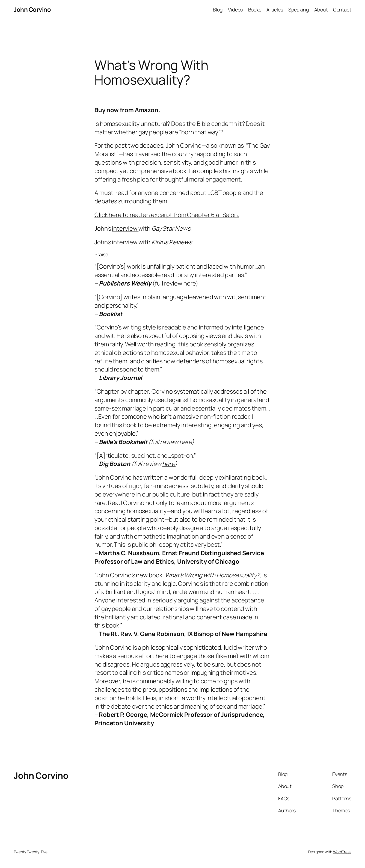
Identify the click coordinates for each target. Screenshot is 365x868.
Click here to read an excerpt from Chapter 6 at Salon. (167, 215)
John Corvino (32, 10)
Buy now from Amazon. (127, 110)
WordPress (342, 852)
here (190, 283)
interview (125, 228)
